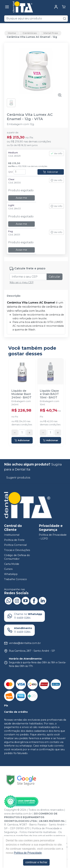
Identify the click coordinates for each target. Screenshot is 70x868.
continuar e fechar (36, 862)
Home (12, 33)
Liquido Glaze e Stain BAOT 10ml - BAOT (49, 394)
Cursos (8, 569)
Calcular (55, 277)
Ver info (56, 153)
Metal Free (51, 33)
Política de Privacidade (28, 853)
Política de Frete (14, 540)
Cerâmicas (30, 33)
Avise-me (21, 198)
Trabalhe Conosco (15, 579)
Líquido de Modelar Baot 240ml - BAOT (21, 394)
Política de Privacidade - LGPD (53, 537)
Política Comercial (15, 545)
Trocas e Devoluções (17, 550)
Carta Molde (12, 564)
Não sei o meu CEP (22, 282)
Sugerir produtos (18, 478)
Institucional (12, 535)
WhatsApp (11, 574)
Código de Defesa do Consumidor (17, 557)
